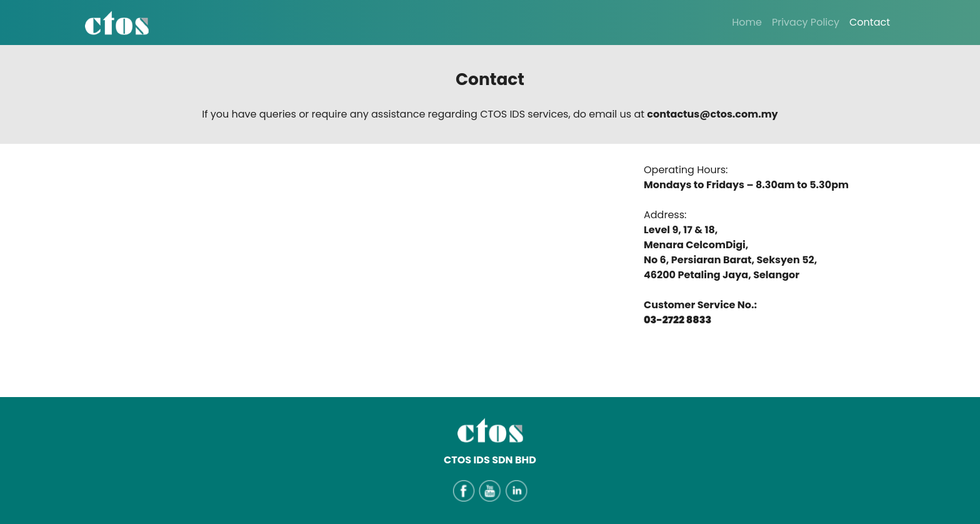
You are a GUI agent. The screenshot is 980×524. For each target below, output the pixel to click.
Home (747, 22)
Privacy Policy (806, 22)
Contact (870, 22)
